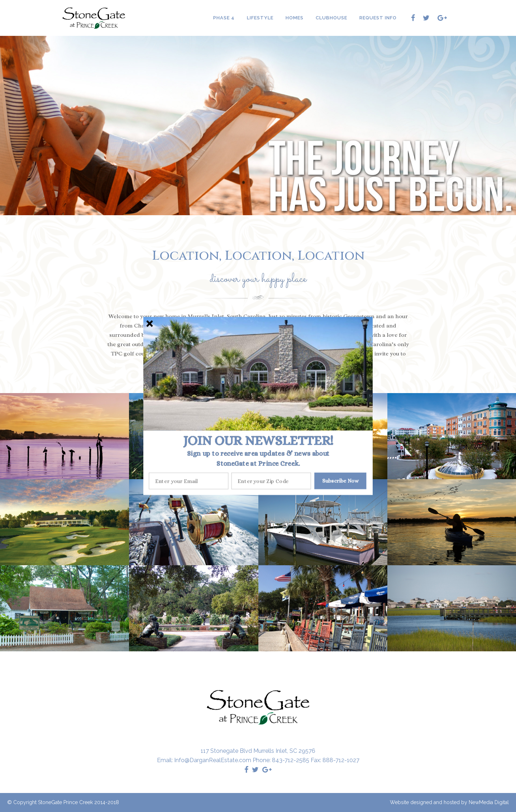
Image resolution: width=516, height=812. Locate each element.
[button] (258, 440)
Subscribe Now (340, 481)
